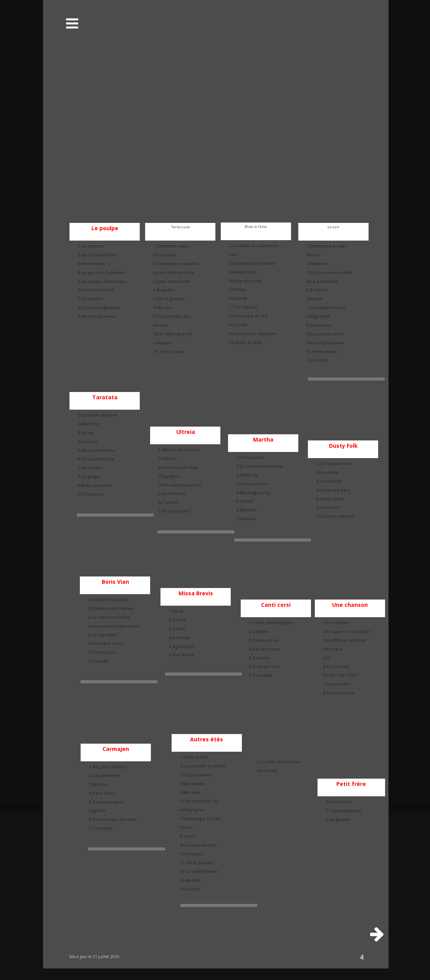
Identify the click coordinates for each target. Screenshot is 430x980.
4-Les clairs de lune (174, 272)
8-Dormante (319, 325)
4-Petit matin (103, 793)
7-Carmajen (101, 828)
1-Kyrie (176, 611)
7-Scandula (260, 675)
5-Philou (237, 289)
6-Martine (246, 510)
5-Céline (245, 501)
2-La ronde (327, 472)
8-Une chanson (339, 693)
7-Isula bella (336, 684)
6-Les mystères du (200, 801)
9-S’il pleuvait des (172, 316)
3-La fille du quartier (345, 640)
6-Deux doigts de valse (113, 819)
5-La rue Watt (102, 635)
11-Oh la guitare (197, 863)
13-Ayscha (190, 880)
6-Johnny (238, 298)
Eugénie (97, 811)
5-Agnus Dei (181, 646)
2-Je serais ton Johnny (259, 466)
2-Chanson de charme (111, 608)
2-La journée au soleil (202, 766)
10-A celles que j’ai (173, 334)
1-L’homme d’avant (97, 415)
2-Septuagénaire (343, 811)
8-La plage (88, 477)
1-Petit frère (339, 802)
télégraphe (318, 316)
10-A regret (192, 854)
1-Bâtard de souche (179, 450)
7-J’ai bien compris (335, 516)
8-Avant (188, 836)
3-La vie (86, 433)
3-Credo (177, 629)
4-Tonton (87, 442)
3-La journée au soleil (329, 272)
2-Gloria (177, 620)
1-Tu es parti (250, 457)
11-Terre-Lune (168, 352)
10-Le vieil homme (325, 343)
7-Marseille (89, 468)
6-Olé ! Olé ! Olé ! (340, 675)
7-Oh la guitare (169, 299)
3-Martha (98, 784)
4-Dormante (192, 784)
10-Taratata (90, 494)
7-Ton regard (243, 307)
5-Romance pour (107, 802)
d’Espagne (169, 476)
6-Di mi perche (264, 666)
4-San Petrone (264, 649)
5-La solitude (172, 493)
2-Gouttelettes (104, 776)
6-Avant (314, 299)
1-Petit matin (193, 757)
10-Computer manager (253, 334)
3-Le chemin (329, 481)
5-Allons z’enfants (96, 450)
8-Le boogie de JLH (248, 316)
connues (162, 343)
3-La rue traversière (109, 617)
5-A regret (317, 290)
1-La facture (336, 623)
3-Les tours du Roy (178, 467)
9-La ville (238, 325)
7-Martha (246, 519)
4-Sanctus (179, 638)
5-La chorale (336, 666)
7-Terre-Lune (102, 652)
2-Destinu (259, 631)
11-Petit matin (321, 352)
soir (233, 254)
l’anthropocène (252, 484)
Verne (313, 255)
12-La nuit (317, 360)
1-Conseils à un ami (108, 600)
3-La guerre (338, 819)
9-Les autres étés (325, 334)
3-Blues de (248, 475)
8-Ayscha (163, 307)
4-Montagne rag (253, 493)
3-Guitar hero (243, 272)
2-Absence (317, 264)
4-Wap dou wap (245, 281)
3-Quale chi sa (264, 640)
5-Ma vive (190, 792)
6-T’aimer (168, 502)
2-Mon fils (88, 424)
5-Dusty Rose (330, 499)
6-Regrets (164, 290)
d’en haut (333, 649)
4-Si (327, 658)
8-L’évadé (98, 661)
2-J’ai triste (165, 255)
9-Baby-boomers (95, 485)
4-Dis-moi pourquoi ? (180, 485)
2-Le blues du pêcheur (252, 263)
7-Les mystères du (326, 307)
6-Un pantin (328, 507)
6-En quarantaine (96, 459)
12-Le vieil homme (198, 871)
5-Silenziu (259, 658)
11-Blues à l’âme (246, 342)
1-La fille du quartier (279, 762)
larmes (160, 325)
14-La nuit (190, 889)
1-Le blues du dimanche (254, 246)
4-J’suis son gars (333, 490)
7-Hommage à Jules (201, 819)
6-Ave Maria (181, 655)
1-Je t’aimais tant (334, 463)
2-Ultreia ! (169, 458)
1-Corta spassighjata (271, 623)
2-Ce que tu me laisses (347, 631)
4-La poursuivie (322, 281)
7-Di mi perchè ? (175, 511)
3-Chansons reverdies (176, 264)
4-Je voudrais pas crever (114, 626)
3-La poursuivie (196, 775)
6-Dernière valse (105, 643)
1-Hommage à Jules (327, 246)
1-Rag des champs (108, 767)
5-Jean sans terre (172, 281)
